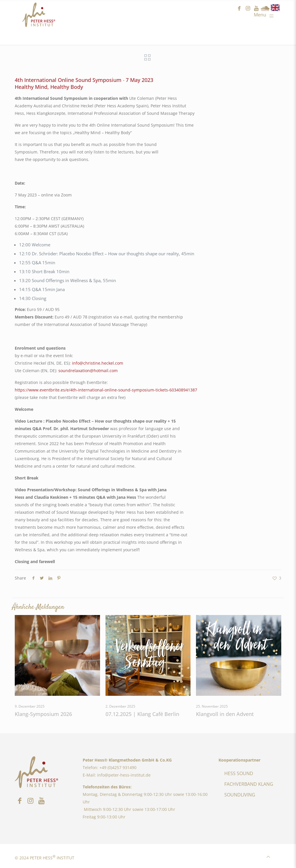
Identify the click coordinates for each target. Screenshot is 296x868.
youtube (256, 9)
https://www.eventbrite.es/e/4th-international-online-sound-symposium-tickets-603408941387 (106, 390)
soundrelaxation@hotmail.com (88, 371)
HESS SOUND (239, 773)
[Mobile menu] (265, 15)
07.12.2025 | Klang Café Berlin (142, 714)
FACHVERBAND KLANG (249, 784)
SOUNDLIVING (240, 795)
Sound (265, 9)
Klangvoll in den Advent (225, 714)
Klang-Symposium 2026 (43, 714)
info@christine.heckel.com (98, 363)
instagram (248, 9)
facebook (239, 9)
